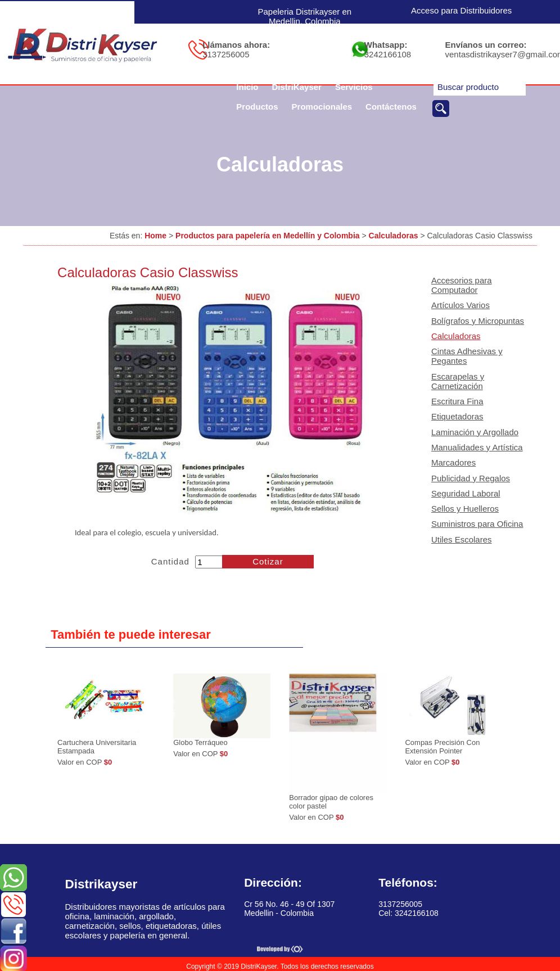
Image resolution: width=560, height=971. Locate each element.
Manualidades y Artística (477, 447)
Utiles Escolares (462, 539)
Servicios (354, 87)
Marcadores (453, 462)
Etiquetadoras (457, 416)
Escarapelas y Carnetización (458, 381)
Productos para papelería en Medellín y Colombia (268, 236)
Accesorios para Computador (462, 285)
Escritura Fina (457, 401)
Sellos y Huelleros (465, 509)
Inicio (247, 87)
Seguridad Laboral (466, 493)
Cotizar (268, 561)
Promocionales (322, 107)
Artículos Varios (460, 305)
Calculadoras (394, 236)
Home (155, 236)
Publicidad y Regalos (471, 478)
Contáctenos (391, 107)
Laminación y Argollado (475, 432)
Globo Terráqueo (200, 742)
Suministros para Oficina (477, 524)
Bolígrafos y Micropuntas (478, 321)
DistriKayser (297, 87)
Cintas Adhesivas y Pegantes (467, 356)
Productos (257, 107)
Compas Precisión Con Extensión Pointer (442, 747)
